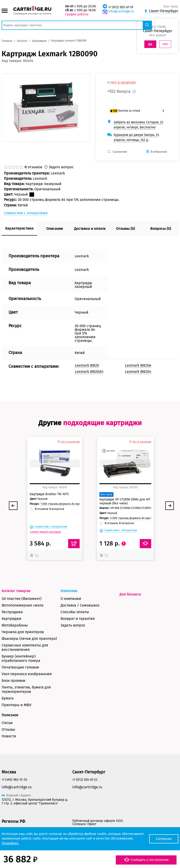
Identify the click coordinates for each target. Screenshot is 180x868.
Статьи (7, 723)
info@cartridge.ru (121, 11)
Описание (55, 229)
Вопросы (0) (161, 229)
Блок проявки (13, 681)
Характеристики (19, 228)
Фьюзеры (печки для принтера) (29, 639)
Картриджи (12, 619)
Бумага (8, 698)
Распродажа (12, 612)
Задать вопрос (73, 625)
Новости (9, 736)
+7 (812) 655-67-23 (85, 780)
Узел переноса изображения (27, 674)
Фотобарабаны (15, 625)
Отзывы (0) (125, 229)
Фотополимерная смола (23, 605)
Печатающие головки (20, 667)
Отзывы (8, 729)
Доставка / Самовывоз (80, 605)
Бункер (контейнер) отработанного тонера (21, 658)
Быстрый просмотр (55, 463)
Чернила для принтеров (23, 632)
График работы (77, 14)
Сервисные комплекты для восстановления (25, 647)
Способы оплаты (75, 612)
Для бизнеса (130, 594)
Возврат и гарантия (78, 619)
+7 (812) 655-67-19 (121, 7)
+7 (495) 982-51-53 (14, 780)
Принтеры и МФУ (17, 705)
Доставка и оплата (90, 229)
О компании (71, 599)
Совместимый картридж (45, 532)
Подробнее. (10, 843)
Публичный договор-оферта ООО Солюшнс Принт (98, 822)
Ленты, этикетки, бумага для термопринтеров (26, 689)
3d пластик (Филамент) (22, 599)
